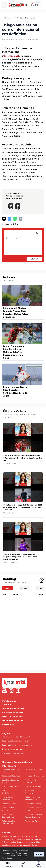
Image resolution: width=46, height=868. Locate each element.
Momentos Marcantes (34, 804)
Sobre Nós (6, 704)
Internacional (11, 56)
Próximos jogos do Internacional (16, 737)
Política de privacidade (12, 716)
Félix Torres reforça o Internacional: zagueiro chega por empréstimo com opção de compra (20, 557)
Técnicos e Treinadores (34, 776)
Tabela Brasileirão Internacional (15, 741)
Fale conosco (8, 724)
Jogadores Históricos (11, 776)
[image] (37, 233)
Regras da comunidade (12, 720)
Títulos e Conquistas (33, 769)
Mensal (24, 588)
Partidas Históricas (10, 787)
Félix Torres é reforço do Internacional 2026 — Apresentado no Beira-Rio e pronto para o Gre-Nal (23, 507)
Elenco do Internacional (12, 749)
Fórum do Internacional (13, 712)
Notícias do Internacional (13, 708)
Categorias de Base (10, 804)
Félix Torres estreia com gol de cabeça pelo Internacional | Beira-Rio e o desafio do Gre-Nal (23, 458)
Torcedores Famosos (34, 821)
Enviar (34, 259)
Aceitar (39, 854)
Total (40, 588)
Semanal (8, 588)
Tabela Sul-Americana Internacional (17, 745)
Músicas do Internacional (13, 753)
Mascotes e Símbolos (34, 787)
